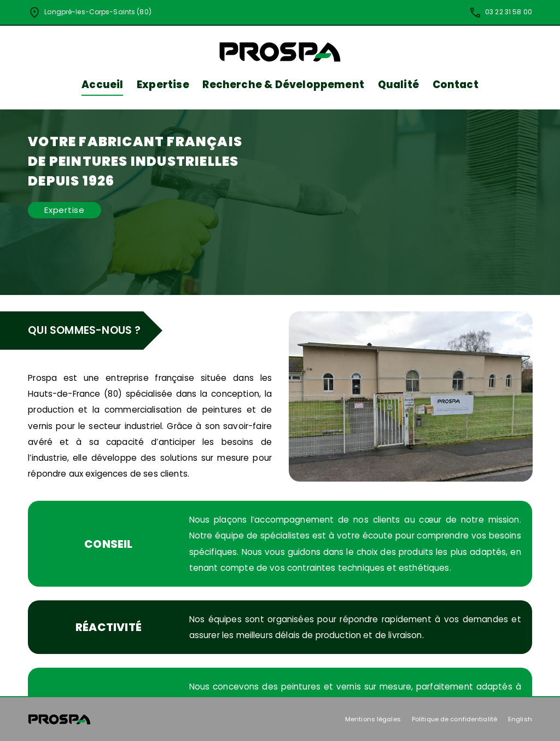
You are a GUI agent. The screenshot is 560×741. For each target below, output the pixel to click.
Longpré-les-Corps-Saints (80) (90, 12)
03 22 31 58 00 (500, 12)
